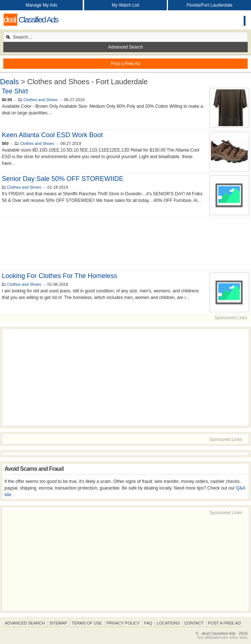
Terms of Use (87, 623)
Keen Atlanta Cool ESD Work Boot (52, 135)
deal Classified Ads (218, 633)
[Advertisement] (125, 244)
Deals (9, 82)
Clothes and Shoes (41, 100)
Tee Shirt (15, 91)
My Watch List (125, 5)
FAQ (148, 623)
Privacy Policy (123, 623)
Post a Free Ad (125, 64)
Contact (194, 623)
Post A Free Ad (224, 623)
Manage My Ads (42, 5)
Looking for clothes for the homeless (60, 276)
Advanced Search (125, 47)
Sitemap (58, 623)
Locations (168, 623)
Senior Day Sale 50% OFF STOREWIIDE (63, 179)
